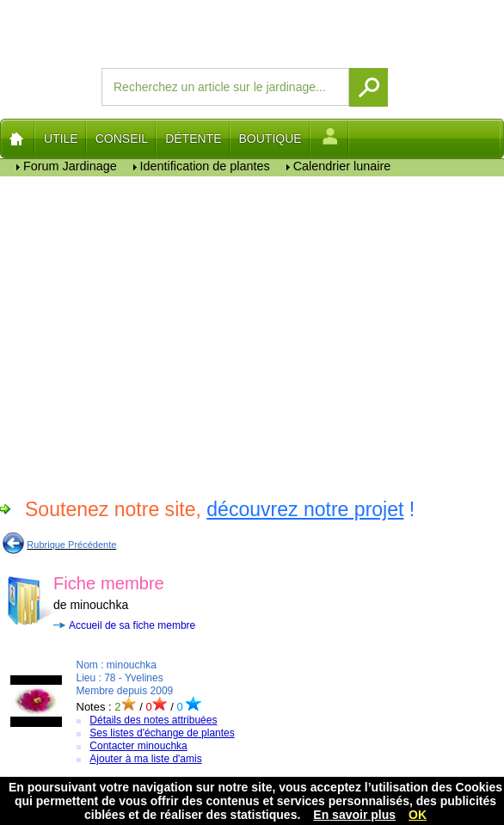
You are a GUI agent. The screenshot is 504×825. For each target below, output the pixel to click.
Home (18, 139)
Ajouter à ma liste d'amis (145, 759)
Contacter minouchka (138, 746)
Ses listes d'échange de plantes (162, 733)
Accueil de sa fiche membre (132, 625)
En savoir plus (354, 815)
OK (418, 815)
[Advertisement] (252, 335)
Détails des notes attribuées (153, 720)
